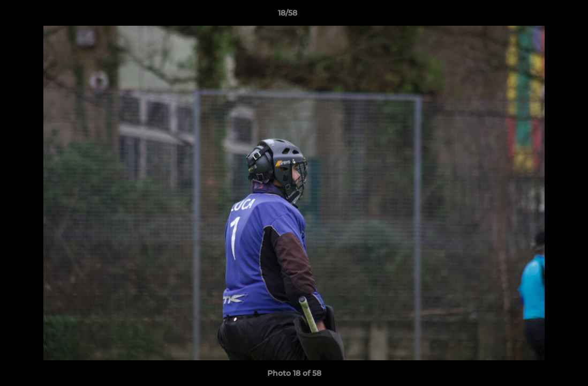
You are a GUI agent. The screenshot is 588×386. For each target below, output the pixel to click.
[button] (543, 16)
